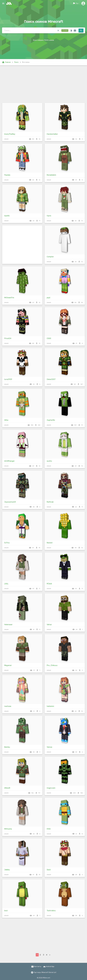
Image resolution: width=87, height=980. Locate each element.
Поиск (16, 62)
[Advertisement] (43, 84)
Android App (49, 967)
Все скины (26, 62)
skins (10, 3)
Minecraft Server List (49, 972)
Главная (6, 62)
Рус (76, 3)
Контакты (36, 967)
